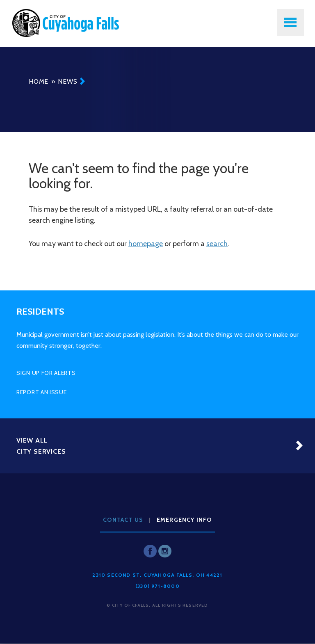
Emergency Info (184, 520)
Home (39, 81)
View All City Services (41, 446)
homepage (146, 244)
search (217, 244)
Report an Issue (42, 392)
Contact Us (123, 520)
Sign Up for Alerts (46, 373)
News (67, 81)
